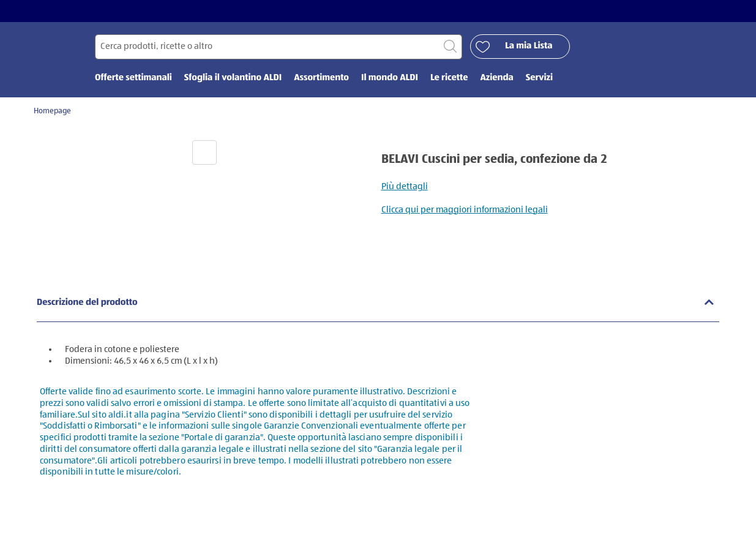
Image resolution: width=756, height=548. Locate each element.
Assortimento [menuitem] (321, 78)
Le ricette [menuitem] (449, 78)
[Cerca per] (279, 47)
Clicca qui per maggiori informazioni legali (465, 210)
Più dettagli (405, 186)
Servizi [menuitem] (539, 78)
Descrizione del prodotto (87, 303)
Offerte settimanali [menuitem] (133, 78)
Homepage (52, 111)
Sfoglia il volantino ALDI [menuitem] (233, 78)
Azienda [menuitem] (496, 78)
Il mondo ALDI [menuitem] (390, 78)
